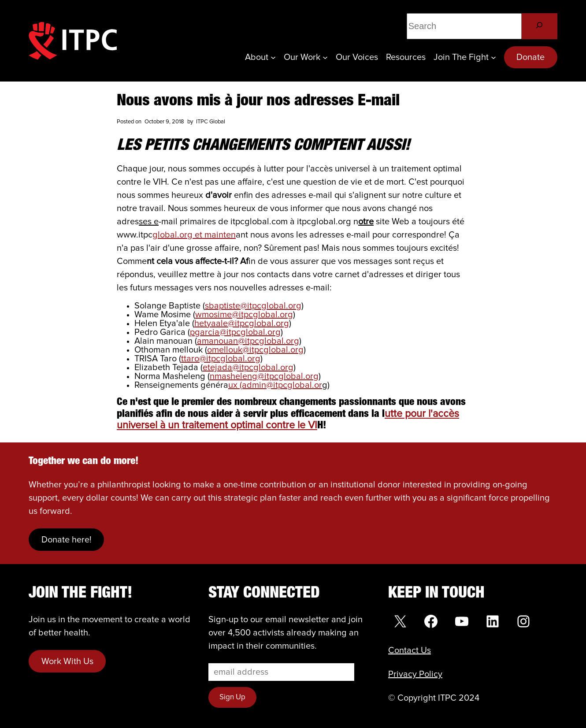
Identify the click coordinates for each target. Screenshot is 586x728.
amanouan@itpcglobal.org (248, 341)
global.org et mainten (194, 235)
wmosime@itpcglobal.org (244, 315)
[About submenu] (273, 57)
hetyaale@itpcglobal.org (242, 323)
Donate (530, 57)
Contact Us (410, 650)
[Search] (540, 26)
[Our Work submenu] (325, 57)
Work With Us (67, 661)
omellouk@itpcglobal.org (255, 350)
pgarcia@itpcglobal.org (235, 332)
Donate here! (67, 540)
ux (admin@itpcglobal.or (275, 385)
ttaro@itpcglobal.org (221, 359)
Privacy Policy (415, 674)
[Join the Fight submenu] (493, 57)
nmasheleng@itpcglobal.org (264, 376)
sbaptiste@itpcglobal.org (253, 306)
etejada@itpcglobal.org (248, 368)
